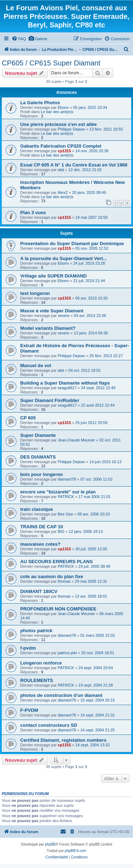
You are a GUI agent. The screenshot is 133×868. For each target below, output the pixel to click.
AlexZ (63, 192)
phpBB (50, 844)
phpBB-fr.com (76, 851)
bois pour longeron (41, 474)
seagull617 (67, 388)
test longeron (35, 293)
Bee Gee (65, 514)
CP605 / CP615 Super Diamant (51, 63)
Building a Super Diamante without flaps (65, 383)
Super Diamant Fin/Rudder (50, 400)
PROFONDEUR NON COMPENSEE (58, 609)
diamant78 (67, 479)
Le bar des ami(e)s (57, 112)
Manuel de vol (36, 366)
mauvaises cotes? (40, 544)
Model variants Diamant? (48, 328)
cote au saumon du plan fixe (52, 576)
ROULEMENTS (37, 680)
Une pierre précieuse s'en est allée (59, 124)
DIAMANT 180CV (39, 591)
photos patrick (36, 631)
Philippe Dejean (71, 129)
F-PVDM (29, 710)
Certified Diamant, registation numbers (63, 740)
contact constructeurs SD (49, 725)
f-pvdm (28, 648)
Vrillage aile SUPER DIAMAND (54, 276)
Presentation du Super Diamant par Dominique (72, 244)
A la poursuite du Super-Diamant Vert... (63, 258)
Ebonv (63, 107)
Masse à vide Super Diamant (52, 311)
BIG (61, 531)
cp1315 (64, 151)
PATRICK (66, 497)
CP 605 (28, 418)
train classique (37, 509)
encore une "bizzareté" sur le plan (58, 492)
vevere (64, 316)
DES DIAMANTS (38, 457)
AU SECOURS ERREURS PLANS (56, 562)
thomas (64, 581)
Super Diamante (38, 435)
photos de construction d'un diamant (61, 695)
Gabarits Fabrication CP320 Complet (61, 146)
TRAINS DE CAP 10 (42, 527)
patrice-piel (67, 653)
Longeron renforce (41, 663)
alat (61, 170)
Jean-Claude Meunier (76, 440)
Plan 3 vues (33, 213)
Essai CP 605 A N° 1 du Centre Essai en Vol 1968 (74, 165)
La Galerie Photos (40, 103)
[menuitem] (19, 39)
